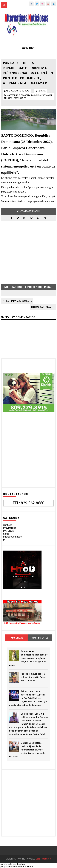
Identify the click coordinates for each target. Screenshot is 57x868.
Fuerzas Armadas (12, 537)
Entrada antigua (41, 307)
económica (47, 95)
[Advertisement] (29, 250)
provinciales (20, 98)
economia (26, 95)
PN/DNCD (9, 531)
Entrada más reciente (19, 301)
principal (8, 98)
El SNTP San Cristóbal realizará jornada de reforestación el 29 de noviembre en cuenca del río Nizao (27, 750)
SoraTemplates (43, 859)
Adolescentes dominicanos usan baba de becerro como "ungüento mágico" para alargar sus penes (28, 658)
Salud (6, 534)
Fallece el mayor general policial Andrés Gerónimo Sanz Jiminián (34, 677)
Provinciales (10, 528)
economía (36, 95)
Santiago (8, 525)
